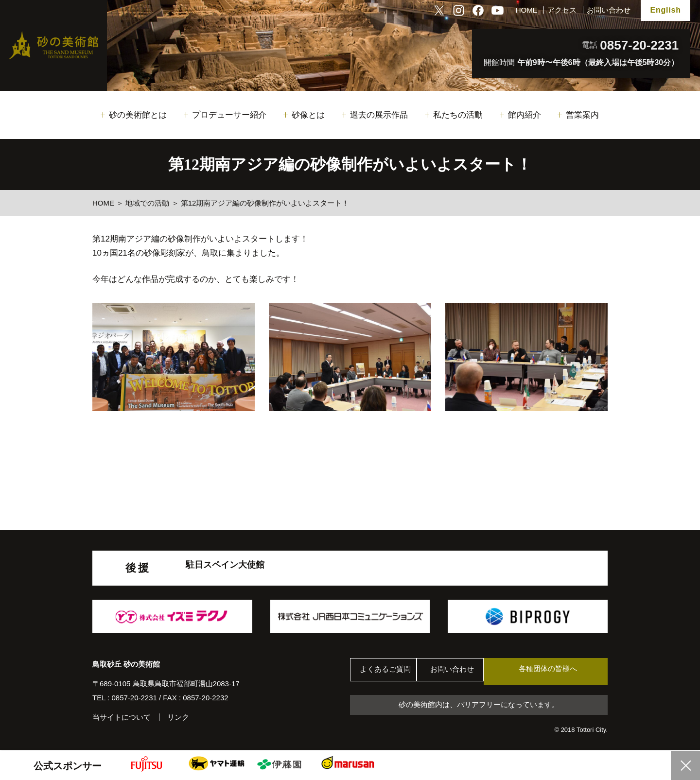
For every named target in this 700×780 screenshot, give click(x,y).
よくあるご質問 (389, 672)
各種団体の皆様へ (561, 671)
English (665, 10)
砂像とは (308, 115)
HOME (527, 10)
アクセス (562, 10)
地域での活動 (147, 203)
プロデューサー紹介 (229, 115)
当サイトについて (122, 717)
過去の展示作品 (379, 115)
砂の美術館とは (138, 115)
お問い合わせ (609, 10)
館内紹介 (525, 115)
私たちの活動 (458, 115)
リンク (178, 717)
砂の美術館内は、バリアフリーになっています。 (479, 706)
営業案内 (582, 115)
